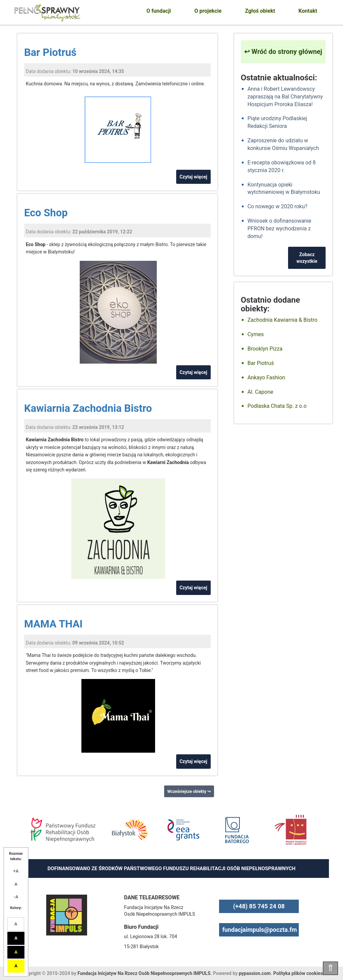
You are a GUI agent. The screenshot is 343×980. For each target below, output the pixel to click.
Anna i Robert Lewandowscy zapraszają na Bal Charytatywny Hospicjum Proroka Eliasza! (285, 97)
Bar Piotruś (50, 52)
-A (16, 897)
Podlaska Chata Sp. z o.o (277, 406)
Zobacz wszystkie (307, 258)
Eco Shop (46, 213)
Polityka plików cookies (298, 973)
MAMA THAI (53, 624)
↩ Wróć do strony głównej (283, 52)
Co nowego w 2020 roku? (278, 206)
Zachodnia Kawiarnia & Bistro (283, 320)
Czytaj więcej (193, 177)
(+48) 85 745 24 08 (259, 906)
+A (16, 871)
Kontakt (308, 11)
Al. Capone (260, 392)
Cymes (256, 334)
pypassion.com (255, 973)
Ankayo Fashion (266, 378)
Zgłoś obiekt (260, 11)
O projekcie (208, 11)
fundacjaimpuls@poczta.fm (260, 930)
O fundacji (159, 11)
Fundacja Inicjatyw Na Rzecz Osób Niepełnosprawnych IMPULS (144, 973)
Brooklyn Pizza (265, 349)
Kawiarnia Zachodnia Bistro (88, 408)
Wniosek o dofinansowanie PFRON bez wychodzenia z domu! (280, 229)
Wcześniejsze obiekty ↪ (189, 791)
